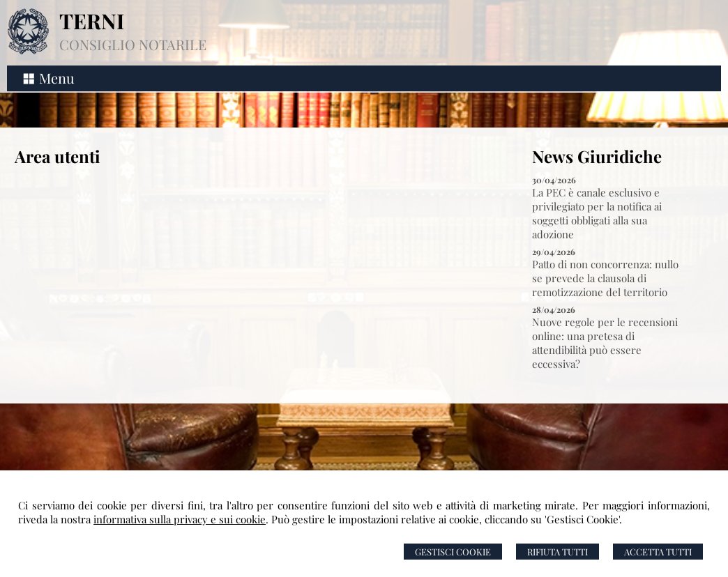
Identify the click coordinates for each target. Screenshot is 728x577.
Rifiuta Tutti (558, 552)
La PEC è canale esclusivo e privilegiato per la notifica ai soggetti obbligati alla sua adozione (597, 213)
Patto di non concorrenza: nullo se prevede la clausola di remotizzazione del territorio (605, 278)
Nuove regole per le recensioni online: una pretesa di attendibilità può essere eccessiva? (605, 343)
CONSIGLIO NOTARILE (133, 44)
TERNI (92, 21)
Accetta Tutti (658, 552)
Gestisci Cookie (453, 552)
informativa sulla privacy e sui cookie (180, 519)
